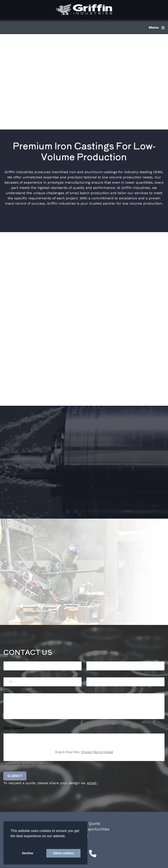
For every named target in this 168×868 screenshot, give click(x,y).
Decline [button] (28, 853)
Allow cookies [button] (63, 853)
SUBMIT (15, 776)
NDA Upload (14, 728)
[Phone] (43, 682)
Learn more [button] (20, 842)
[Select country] (8, 682)
